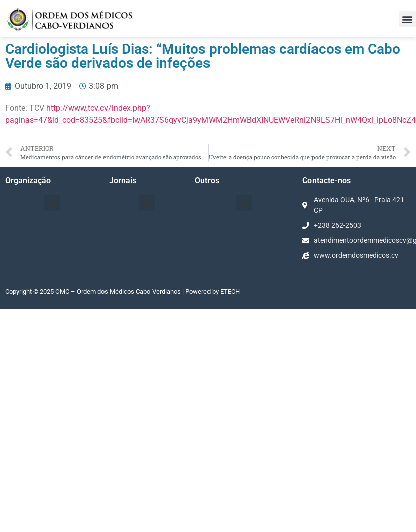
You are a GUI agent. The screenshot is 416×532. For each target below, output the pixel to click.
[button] (408, 19)
